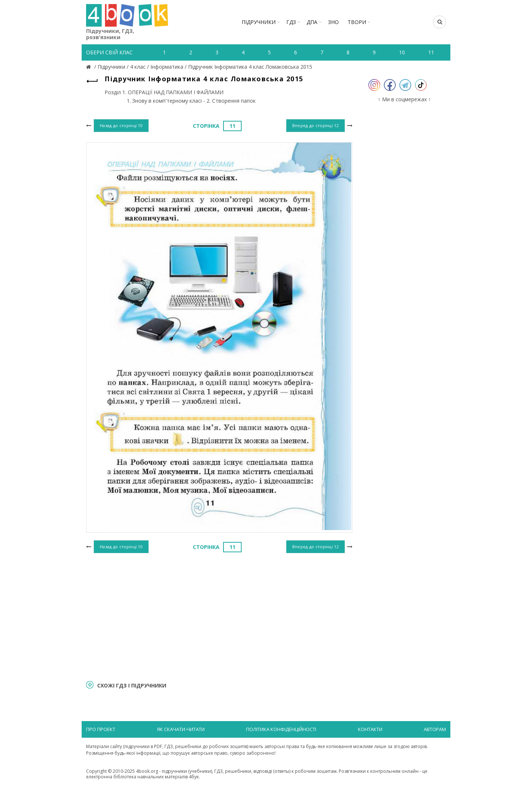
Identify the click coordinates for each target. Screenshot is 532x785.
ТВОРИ (357, 22)
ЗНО (333, 22)
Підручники (259, 22)
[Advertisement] (219, 616)
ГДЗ (291, 22)
